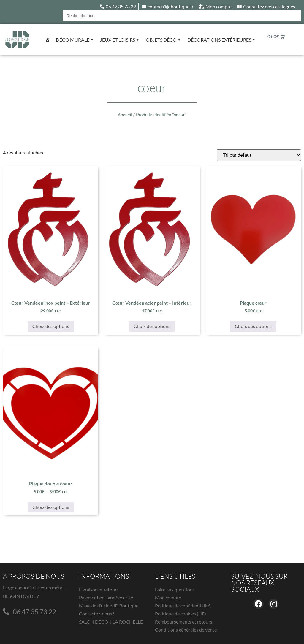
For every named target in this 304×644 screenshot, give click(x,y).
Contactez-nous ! (97, 614)
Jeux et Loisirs (120, 40)
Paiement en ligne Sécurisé (106, 598)
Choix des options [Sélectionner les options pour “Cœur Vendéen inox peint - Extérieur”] (51, 326)
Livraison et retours (99, 590)
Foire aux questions (175, 590)
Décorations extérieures (222, 40)
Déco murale (75, 40)
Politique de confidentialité (183, 606)
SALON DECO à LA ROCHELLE (111, 622)
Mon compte (168, 598)
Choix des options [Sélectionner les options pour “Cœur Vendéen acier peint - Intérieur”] (152, 326)
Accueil (125, 115)
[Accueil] (47, 40)
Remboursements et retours (184, 622)
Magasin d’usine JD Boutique (109, 606)
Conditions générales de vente (186, 630)
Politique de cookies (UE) (180, 614)
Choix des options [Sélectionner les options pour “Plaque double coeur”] (51, 507)
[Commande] (259, 155)
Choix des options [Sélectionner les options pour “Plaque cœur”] (253, 326)
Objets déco (164, 40)
